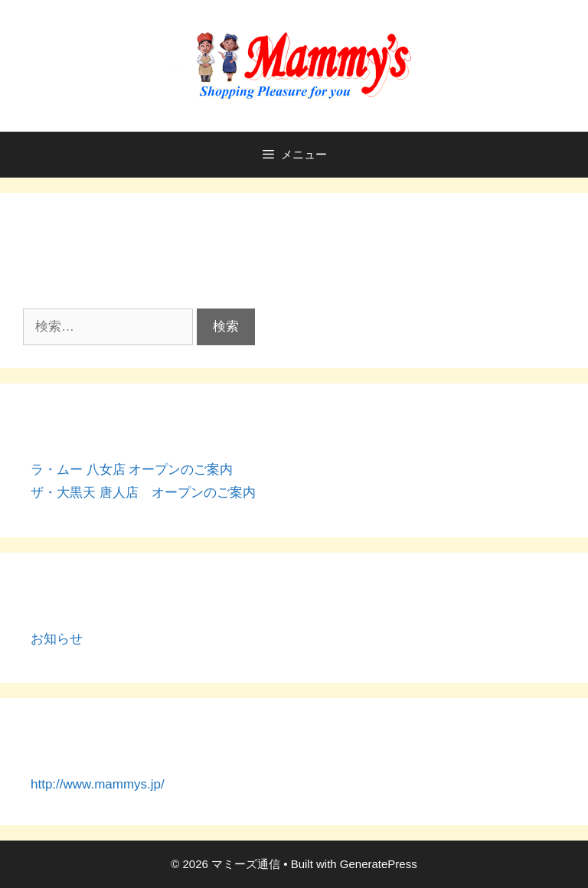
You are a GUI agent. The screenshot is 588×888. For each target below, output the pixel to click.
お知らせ (57, 639)
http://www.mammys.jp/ (98, 784)
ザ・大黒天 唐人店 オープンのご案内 (143, 493)
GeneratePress (379, 864)
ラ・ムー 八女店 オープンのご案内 (132, 470)
